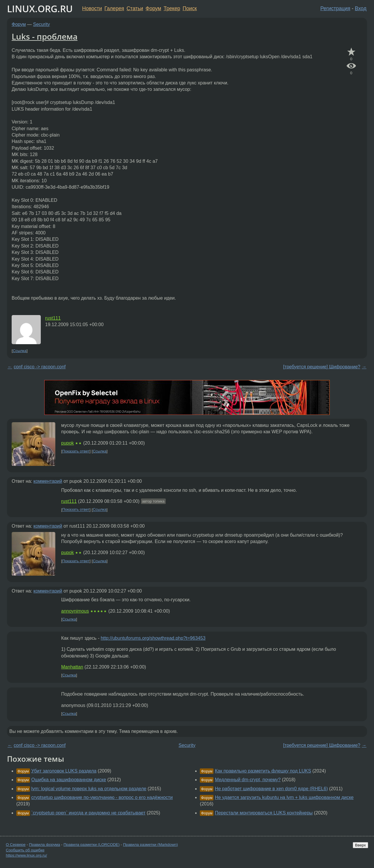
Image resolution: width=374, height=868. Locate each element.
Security (42, 24)
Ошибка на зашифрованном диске (69, 780)
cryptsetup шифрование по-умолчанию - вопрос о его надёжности (102, 797)
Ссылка (20, 351)
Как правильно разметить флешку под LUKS (263, 771)
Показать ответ (76, 451)
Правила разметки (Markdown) (150, 845)
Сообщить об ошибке (25, 850)
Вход (361, 8)
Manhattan (72, 667)
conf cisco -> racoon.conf (40, 367)
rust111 (53, 318)
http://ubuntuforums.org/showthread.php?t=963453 (153, 638)
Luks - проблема (45, 36)
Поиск (190, 8)
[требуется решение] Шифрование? (322, 367)
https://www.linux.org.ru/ (26, 855)
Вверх (360, 845)
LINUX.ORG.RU (40, 9)
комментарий (48, 481)
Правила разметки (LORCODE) (92, 845)
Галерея (114, 8)
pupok (68, 443)
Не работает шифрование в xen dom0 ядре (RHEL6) (271, 789)
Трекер (172, 8)
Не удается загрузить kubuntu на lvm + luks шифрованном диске (284, 797)
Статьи (135, 8)
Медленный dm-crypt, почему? (248, 780)
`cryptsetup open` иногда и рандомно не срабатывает (88, 813)
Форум (153, 8)
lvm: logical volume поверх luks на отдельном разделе (89, 789)
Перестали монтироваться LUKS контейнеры (264, 813)
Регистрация (335, 8)
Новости (92, 8)
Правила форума (45, 845)
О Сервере (16, 845)
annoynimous (75, 611)
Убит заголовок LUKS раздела (64, 771)
